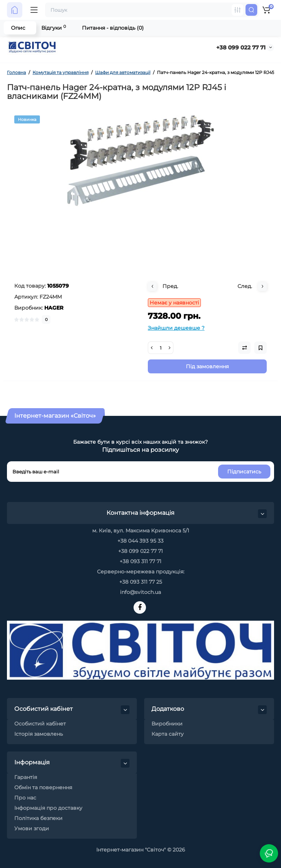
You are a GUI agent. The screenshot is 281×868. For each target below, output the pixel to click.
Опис (18, 28)
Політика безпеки (38, 818)
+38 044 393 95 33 (140, 541)
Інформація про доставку (48, 808)
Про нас (25, 798)
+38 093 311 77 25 (141, 582)
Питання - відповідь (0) (113, 28)
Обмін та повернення (43, 787)
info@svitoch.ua (140, 592)
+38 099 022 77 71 (241, 47)
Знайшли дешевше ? (176, 328)
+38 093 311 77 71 (140, 561)
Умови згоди (32, 828)
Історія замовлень (39, 734)
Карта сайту (168, 734)
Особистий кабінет (40, 724)
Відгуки (54, 28)
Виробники (167, 724)
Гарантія (26, 777)
